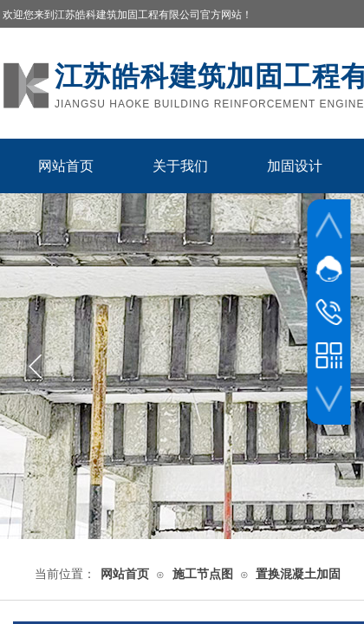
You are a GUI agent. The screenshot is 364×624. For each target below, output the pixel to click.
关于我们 (180, 166)
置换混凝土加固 (298, 574)
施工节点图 (203, 574)
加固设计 (295, 166)
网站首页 (66, 166)
